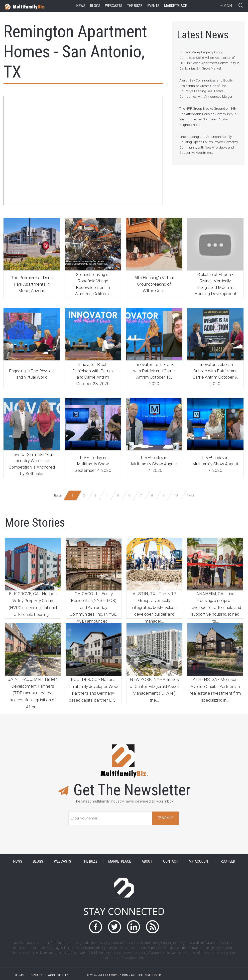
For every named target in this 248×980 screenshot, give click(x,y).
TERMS (19, 975)
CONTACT (171, 861)
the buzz (135, 6)
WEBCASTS (62, 861)
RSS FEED (228, 861)
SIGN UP (166, 818)
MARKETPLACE (120, 861)
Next (190, 495)
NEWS (18, 861)
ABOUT (147, 861)
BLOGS (38, 861)
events (153, 6)
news (81, 6)
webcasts (114, 6)
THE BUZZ (90, 861)
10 (176, 495)
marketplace (176, 6)
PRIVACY (36, 975)
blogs (95, 6)
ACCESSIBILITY (58, 975)
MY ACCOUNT (199, 861)
